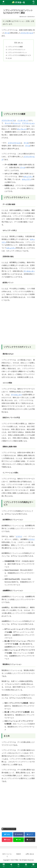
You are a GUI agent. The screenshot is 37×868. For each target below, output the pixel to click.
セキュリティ (28, 177)
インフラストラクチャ (9, 829)
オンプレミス (22, 129)
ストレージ (17, 123)
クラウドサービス (27, 33)
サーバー (8, 123)
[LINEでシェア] (19, 840)
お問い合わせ (30, 854)
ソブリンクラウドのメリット (16, 50)
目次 (16, 43)
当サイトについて (7, 855)
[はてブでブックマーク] (30, 834)
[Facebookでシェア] (19, 834)
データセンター (29, 271)
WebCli (18, 854)
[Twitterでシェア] (7, 834)
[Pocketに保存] (7, 840)
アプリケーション (28, 123)
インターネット (23, 120)
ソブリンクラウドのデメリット (17, 52)
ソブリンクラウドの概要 (15, 47)
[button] (30, 840)
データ (7, 33)
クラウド (19, 536)
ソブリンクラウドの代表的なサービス (19, 55)
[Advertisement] (18, 88)
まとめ (10, 58)
